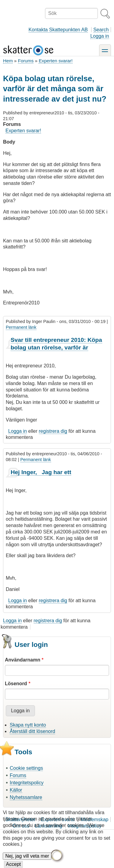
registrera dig (53, 431)
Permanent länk (21, 327)
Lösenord (16, 684)
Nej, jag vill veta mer (27, 861)
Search (101, 30)
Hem (8, 61)
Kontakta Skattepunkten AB (58, 30)
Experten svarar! (55, 61)
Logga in (100, 36)
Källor (16, 790)
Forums (26, 61)
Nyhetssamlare (26, 797)
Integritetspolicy (27, 783)
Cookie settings (26, 768)
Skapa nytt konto (28, 725)
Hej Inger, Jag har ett (41, 472)
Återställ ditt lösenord (32, 731)
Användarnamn (22, 660)
